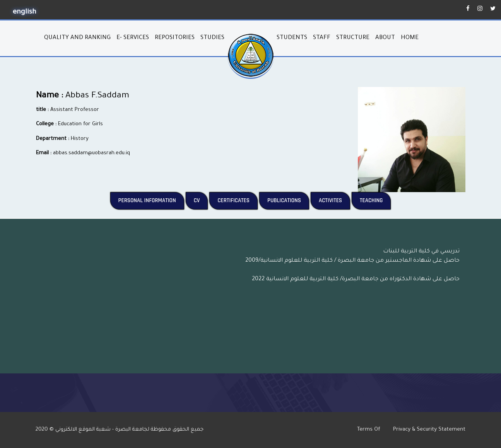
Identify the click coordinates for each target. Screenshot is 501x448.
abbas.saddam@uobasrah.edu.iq (91, 153)
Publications (288, 200)
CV (201, 200)
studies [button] (212, 38)
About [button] (385, 38)
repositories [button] (175, 38)
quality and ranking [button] (77, 38)
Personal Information (151, 200)
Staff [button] (322, 38)
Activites (334, 200)
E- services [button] (133, 38)
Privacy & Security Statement (434, 430)
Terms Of (374, 430)
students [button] (292, 38)
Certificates (238, 200)
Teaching (375, 200)
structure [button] (353, 38)
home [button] (410, 38)
